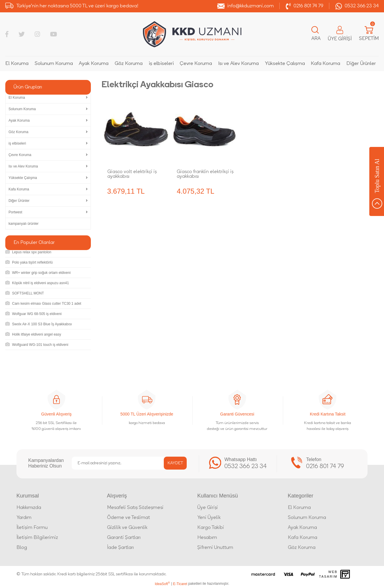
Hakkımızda (29, 508)
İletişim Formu (32, 528)
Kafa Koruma (303, 538)
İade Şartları (120, 548)
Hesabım (207, 538)
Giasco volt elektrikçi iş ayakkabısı (132, 174)
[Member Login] (340, 34)
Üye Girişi (208, 508)
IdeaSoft (162, 584)
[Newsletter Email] (129, 463)
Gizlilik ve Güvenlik (127, 528)
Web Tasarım (328, 574)
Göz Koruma (302, 548)
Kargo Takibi (211, 528)
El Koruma (299, 508)
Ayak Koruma (302, 528)
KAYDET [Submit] (175, 463)
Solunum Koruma (307, 518)
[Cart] (369, 34)
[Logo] (192, 34)
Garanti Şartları (124, 538)
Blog (22, 548)
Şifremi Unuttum (215, 548)
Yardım (24, 518)
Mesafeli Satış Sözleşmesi (135, 508)
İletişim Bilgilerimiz (37, 538)
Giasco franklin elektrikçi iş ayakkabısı (205, 174)
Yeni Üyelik (209, 518)
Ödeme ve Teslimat (128, 518)
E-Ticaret (180, 584)
